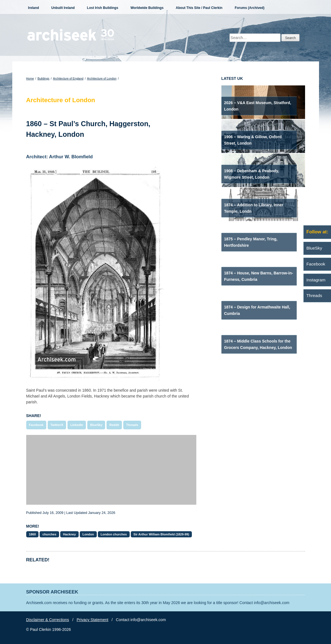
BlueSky (96, 425)
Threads (132, 425)
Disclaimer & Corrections (48, 620)
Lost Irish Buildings (103, 8)
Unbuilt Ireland (63, 8)
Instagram (316, 280)
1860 (32, 534)
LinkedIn (77, 425)
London (88, 534)
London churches (114, 534)
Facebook (36, 425)
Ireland (34, 8)
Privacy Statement (93, 620)
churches (49, 534)
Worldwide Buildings (147, 8)
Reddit (114, 425)
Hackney (69, 534)
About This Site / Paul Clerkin (199, 8)
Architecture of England (68, 78)
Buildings (43, 78)
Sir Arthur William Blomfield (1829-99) (161, 534)
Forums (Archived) (250, 8)
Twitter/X (57, 425)
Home (30, 78)
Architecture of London (102, 78)
